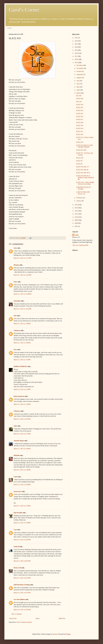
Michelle (16, 455)
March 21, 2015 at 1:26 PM (22, 404)
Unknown (17, 331)
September (80, 74)
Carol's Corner (24, 10)
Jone (15, 248)
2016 (76, 59)
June (78, 84)
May (78, 87)
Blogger (68, 634)
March (79, 93)
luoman (55, 634)
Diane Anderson (19, 396)
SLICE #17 (80, 132)
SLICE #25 (80, 108)
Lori (15, 530)
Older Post (62, 618)
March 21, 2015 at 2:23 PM (22, 434)
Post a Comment (17, 614)
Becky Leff (17, 568)
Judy (15, 426)
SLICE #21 (80, 120)
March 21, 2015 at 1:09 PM (22, 324)
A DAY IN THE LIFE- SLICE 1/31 (83, 193)
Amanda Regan (19, 441)
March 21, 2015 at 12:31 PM (22, 258)
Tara (15, 350)
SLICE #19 (80, 126)
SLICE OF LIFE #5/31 (83, 173)
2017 (76, 56)
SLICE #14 (80, 142)
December (80, 65)
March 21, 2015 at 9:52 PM (22, 593)
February (79, 198)
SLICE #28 (80, 99)
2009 (76, 220)
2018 (76, 53)
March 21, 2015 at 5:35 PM (22, 506)
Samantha (17, 301)
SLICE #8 (79, 164)
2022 (76, 41)
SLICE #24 (80, 111)
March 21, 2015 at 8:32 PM (22, 578)
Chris (16, 477)
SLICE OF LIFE (81, 150)
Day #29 (79, 96)
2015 (76, 63)
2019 (76, 50)
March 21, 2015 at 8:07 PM (22, 561)
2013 (76, 208)
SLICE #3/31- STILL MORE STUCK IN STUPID (85, 183)
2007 (76, 226)
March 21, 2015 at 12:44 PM (22, 294)
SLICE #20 (80, 123)
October (79, 71)
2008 (76, 223)
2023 (76, 38)
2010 (76, 217)
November (80, 68)
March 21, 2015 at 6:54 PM (22, 540)
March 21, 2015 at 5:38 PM (22, 523)
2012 (76, 211)
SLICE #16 (80, 134)
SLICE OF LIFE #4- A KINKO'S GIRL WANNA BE (85, 178)
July (78, 81)
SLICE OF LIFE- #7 (83, 167)
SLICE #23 (80, 114)
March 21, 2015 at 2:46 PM (22, 449)
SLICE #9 (79, 161)
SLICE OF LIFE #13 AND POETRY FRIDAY (84, 146)
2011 (76, 214)
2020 (76, 47)
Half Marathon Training (22, 585)
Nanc (15, 282)
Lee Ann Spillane (19, 599)
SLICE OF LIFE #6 (82, 170)
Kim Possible (18, 513)
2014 (76, 205)
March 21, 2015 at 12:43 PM (22, 275)
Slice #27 (79, 102)
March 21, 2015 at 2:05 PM (22, 419)
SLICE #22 (80, 117)
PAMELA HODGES (20, 366)
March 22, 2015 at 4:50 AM (22, 610)
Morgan (16, 265)
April (78, 90)
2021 (76, 44)
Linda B (16, 547)
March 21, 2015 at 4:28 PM (22, 485)
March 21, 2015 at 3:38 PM (22, 470)
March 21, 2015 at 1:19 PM (22, 389)
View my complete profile (80, 245)
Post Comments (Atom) (24, 622)
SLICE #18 (80, 128)
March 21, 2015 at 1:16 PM (22, 360)
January (79, 201)
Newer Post (13, 618)
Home (9, 28)
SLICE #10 (80, 158)
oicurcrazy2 (18, 491)
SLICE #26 (80, 105)
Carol (76, 235)
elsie (15, 316)
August (79, 78)
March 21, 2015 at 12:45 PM (22, 309)
